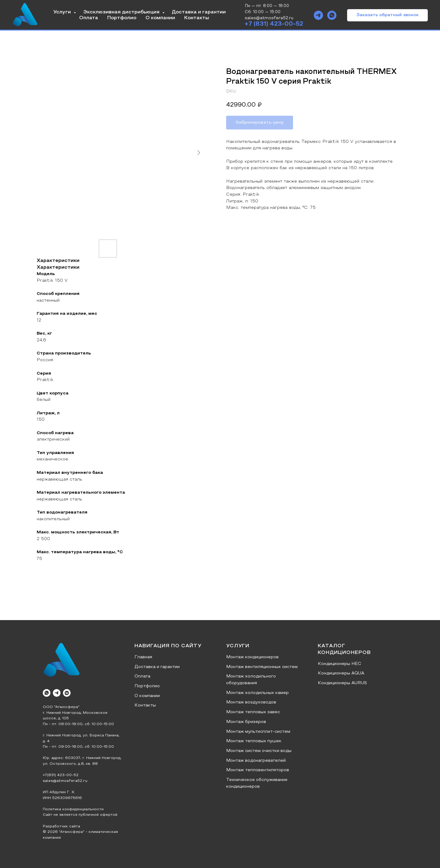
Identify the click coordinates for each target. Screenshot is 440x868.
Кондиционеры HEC (339, 664)
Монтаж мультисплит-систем (258, 732)
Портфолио (122, 18)
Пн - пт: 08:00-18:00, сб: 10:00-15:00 (78, 724)
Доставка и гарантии (199, 12)
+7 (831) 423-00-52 (274, 24)
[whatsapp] (332, 15)
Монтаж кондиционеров (252, 657)
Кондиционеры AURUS (342, 683)
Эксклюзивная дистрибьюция (122, 12)
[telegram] (318, 15)
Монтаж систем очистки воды (259, 751)
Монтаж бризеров (246, 722)
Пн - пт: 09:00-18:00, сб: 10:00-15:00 (78, 747)
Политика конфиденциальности (73, 809)
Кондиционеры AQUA (341, 673)
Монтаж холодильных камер (257, 693)
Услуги (63, 12)
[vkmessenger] (67, 693)
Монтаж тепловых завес (253, 712)
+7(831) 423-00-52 (61, 775)
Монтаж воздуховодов (251, 702)
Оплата (89, 18)
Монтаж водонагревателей (256, 761)
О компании (160, 18)
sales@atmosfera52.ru (65, 781)
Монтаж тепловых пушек (254, 741)
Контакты (197, 18)
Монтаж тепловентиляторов (258, 770)
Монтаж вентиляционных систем (262, 667)
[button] (387, 15)
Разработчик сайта (61, 826)
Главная (143, 657)
